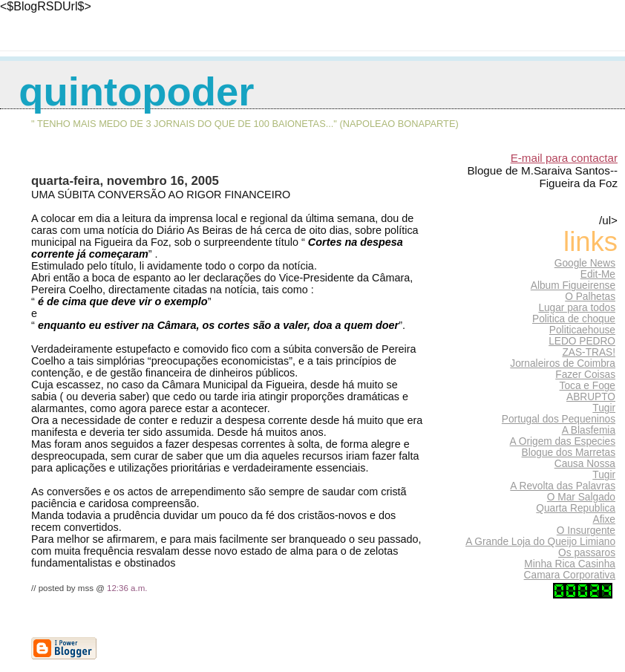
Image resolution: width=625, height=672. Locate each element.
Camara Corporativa (570, 575)
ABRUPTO (591, 397)
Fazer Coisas (585, 375)
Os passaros (587, 553)
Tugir (604, 408)
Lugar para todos (577, 308)
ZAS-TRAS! (589, 352)
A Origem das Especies (563, 441)
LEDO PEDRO (582, 341)
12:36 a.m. (127, 588)
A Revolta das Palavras (563, 486)
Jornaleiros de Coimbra (563, 363)
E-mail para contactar (564, 158)
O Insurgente (586, 531)
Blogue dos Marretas (569, 453)
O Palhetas (590, 297)
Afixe (604, 519)
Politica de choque (574, 319)
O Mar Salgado (581, 497)
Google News (585, 263)
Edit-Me (598, 274)
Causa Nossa (585, 464)
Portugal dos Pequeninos (559, 419)
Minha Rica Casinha (570, 564)
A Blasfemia (589, 430)
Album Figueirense (573, 286)
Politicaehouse (582, 330)
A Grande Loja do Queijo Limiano (540, 542)
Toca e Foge (588, 386)
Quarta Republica (576, 508)
